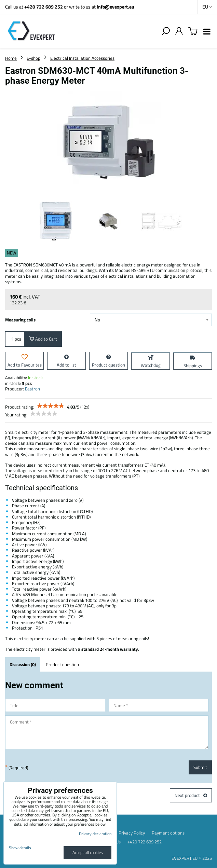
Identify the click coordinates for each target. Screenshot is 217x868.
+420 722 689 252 (44, 7)
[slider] (51, 406)
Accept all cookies (88, 852)
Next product (191, 795)
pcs (15, 339)
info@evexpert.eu (116, 7)
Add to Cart (43, 339)
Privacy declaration (95, 834)
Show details (20, 848)
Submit (200, 767)
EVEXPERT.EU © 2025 (192, 858)
